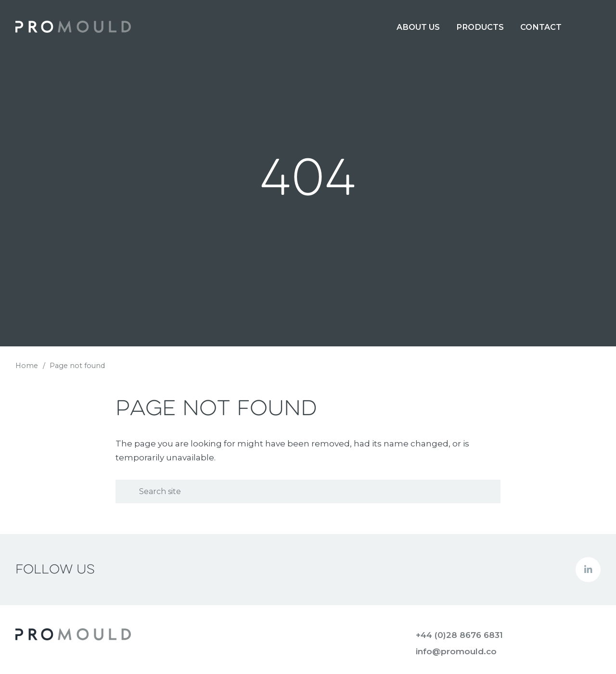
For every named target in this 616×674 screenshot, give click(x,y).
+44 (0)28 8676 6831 (459, 635)
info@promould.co (456, 651)
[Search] (308, 491)
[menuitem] (418, 27)
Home (27, 366)
